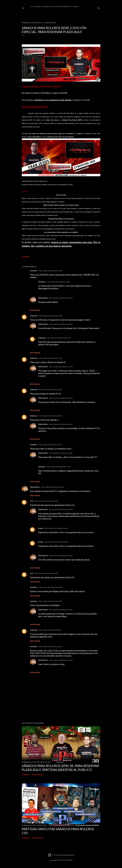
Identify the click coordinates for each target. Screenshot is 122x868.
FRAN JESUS (43, 298)
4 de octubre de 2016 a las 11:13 (50, 358)
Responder (35, 310)
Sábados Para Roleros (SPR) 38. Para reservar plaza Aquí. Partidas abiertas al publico (60, 768)
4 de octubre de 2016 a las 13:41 (52, 487)
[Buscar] (99, 8)
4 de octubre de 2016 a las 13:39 (61, 424)
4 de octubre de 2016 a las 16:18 (61, 509)
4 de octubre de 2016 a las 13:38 (61, 398)
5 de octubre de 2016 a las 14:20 (50, 646)
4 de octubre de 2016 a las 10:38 (50, 271)
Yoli (31, 501)
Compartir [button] (26, 257)
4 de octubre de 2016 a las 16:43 (56, 528)
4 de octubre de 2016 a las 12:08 (61, 298)
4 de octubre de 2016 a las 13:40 (61, 453)
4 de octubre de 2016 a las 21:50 (58, 467)
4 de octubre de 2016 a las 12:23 (50, 416)
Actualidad (36, 6)
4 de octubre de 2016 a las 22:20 (50, 587)
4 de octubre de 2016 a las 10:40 (58, 282)
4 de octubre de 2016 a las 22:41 (61, 610)
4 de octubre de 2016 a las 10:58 (50, 316)
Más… (77, 6)
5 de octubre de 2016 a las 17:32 (61, 660)
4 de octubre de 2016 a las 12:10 (61, 367)
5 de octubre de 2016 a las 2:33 (50, 630)
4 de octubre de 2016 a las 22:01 (61, 556)
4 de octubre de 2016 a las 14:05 (46, 501)
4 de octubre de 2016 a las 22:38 (50, 601)
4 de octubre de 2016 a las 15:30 (58, 338)
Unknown (34, 316)
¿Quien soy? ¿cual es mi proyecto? (58, 6)
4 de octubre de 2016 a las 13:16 (50, 445)
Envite (41, 528)
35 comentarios (38, 775)
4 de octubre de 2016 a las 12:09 (61, 324)
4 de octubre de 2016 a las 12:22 (50, 390)
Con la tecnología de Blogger (61, 855)
